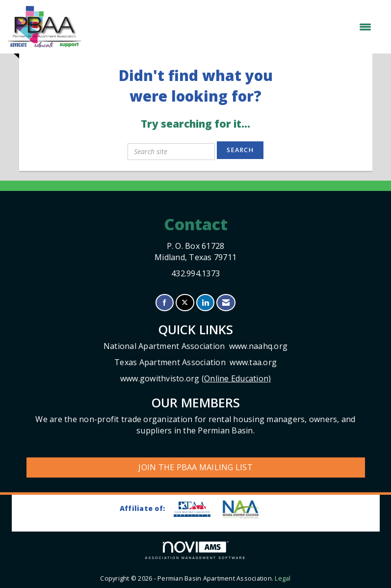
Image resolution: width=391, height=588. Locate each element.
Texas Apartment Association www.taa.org (195, 362)
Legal (283, 578)
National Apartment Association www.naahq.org (195, 346)
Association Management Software (196, 550)
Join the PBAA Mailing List (195, 467)
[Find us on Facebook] (165, 303)
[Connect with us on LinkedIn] (205, 303)
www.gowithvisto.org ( (196, 378)
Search (240, 150)
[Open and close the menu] (231, 27)
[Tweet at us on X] (185, 303)
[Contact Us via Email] (226, 303)
